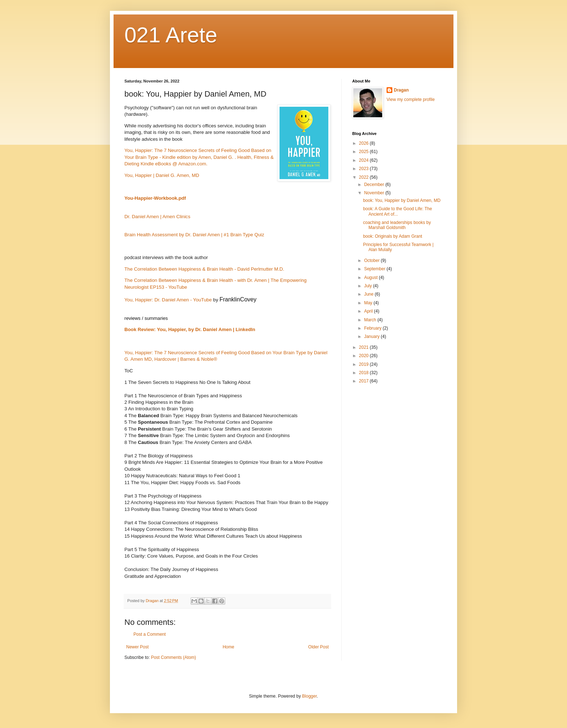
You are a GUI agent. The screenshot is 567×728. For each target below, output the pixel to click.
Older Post (318, 647)
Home (229, 647)
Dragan (401, 90)
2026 (364, 143)
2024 (364, 160)
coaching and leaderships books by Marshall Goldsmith (397, 225)
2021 (364, 347)
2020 (364, 356)
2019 (364, 364)
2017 (364, 381)
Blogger (309, 696)
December (375, 185)
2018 (364, 373)
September (375, 269)
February (373, 328)
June (369, 294)
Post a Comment (150, 634)
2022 (364, 177)
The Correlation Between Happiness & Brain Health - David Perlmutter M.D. (204, 269)
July (369, 286)
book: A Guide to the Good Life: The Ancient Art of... (398, 211)
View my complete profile (411, 100)
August (372, 278)
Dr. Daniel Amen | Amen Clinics (157, 217)
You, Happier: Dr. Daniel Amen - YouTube (168, 300)
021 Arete (171, 35)
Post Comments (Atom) (173, 657)
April (369, 311)
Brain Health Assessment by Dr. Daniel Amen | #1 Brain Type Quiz (194, 235)
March (371, 320)
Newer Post (137, 647)
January (372, 337)
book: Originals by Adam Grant (393, 236)
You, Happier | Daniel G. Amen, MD (162, 175)
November (375, 193)
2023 (364, 169)
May (369, 303)
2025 (364, 152)
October (372, 261)
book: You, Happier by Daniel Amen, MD (402, 200)
